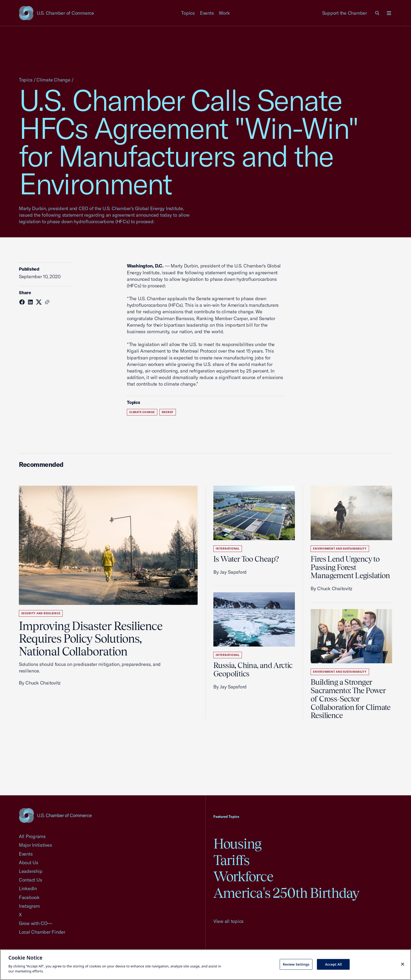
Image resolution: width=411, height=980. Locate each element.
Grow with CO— (36, 923)
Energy (168, 412)
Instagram (29, 906)
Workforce (243, 876)
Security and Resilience (41, 613)
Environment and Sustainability (340, 549)
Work (224, 13)
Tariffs (231, 860)
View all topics (228, 921)
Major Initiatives (36, 845)
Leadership (31, 871)
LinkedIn (28, 888)
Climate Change (53, 80)
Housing (237, 844)
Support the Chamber (345, 13)
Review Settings (296, 964)
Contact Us (30, 880)
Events (207, 13)
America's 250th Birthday (286, 893)
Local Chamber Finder (42, 932)
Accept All (333, 964)
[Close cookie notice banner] (403, 964)
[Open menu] (389, 13)
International (228, 549)
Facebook (29, 897)
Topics (188, 13)
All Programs (32, 836)
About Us (29, 863)
